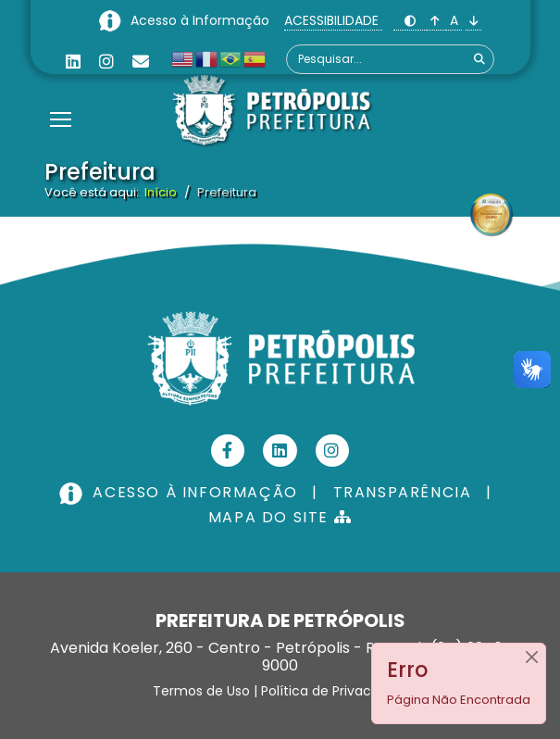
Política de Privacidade (334, 691)
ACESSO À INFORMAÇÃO (180, 492)
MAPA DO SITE (280, 517)
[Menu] (61, 96)
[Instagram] (106, 62)
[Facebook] (228, 451)
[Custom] (141, 62)
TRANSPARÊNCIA (403, 492)
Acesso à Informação (202, 20)
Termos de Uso (201, 691)
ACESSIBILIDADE (333, 20)
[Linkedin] (73, 62)
